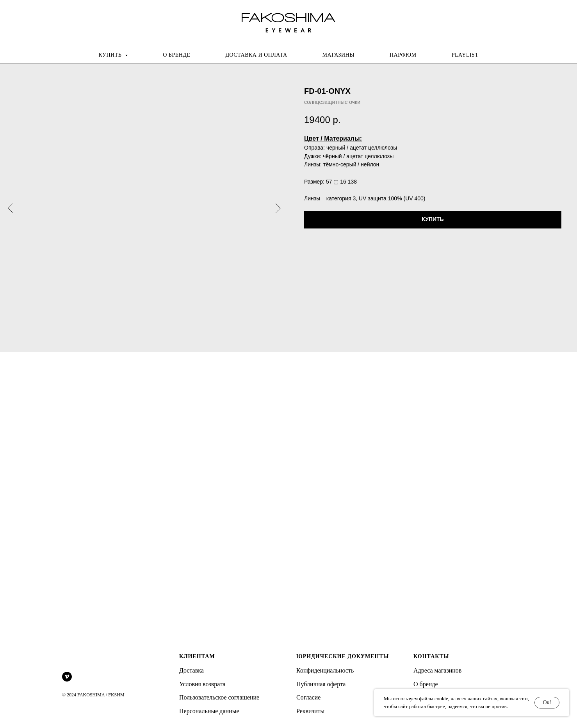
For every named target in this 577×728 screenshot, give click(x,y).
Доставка (191, 670)
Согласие (308, 697)
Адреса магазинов (437, 670)
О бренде (426, 684)
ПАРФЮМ (403, 55)
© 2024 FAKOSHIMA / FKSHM (93, 695)
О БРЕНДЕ (176, 55)
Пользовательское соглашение (219, 697)
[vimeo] (67, 677)
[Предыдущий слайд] (10, 208)
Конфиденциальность (325, 670)
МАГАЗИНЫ (338, 55)
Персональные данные (209, 711)
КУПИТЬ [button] (111, 55)
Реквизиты (310, 711)
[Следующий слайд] (278, 208)
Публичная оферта (321, 684)
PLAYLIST (465, 55)
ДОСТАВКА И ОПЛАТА (256, 55)
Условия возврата (202, 684)
